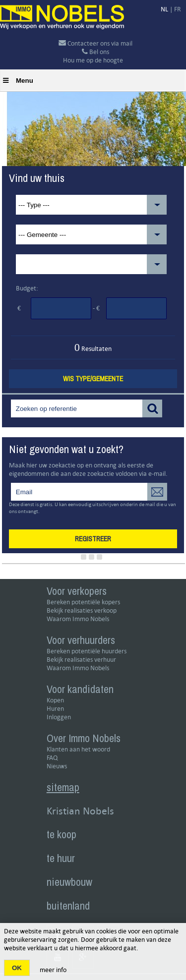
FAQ (52, 758)
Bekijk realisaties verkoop (82, 610)
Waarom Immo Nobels (78, 619)
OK (17, 968)
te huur (61, 858)
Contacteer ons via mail (95, 43)
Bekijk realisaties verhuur (81, 660)
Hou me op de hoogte (93, 60)
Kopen (55, 700)
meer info (53, 970)
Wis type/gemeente (93, 379)
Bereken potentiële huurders (87, 651)
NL (164, 9)
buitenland (68, 906)
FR (178, 9)
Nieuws (57, 766)
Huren (55, 709)
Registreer (93, 539)
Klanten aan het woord (78, 749)
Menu (18, 81)
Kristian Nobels (80, 811)
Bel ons (95, 52)
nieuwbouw (69, 882)
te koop (62, 834)
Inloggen (59, 717)
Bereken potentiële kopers (83, 602)
